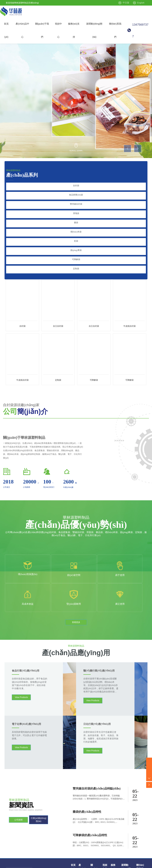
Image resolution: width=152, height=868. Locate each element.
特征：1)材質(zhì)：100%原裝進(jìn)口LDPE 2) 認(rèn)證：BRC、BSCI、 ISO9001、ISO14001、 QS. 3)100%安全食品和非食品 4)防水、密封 (98, 801)
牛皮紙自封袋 (130, 310)
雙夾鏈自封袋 (76, 201)
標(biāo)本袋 (76, 224)
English (141, 3)
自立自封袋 (58, 310)
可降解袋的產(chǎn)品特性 (90, 790)
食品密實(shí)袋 (76, 193)
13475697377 (140, 30)
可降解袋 (76, 246)
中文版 (126, 3)
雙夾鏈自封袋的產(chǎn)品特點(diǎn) (97, 743)
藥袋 (76, 216)
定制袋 (76, 254)
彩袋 (76, 231)
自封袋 (76, 186)
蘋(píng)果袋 (76, 239)
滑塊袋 (76, 208)
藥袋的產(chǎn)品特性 (87, 767)
